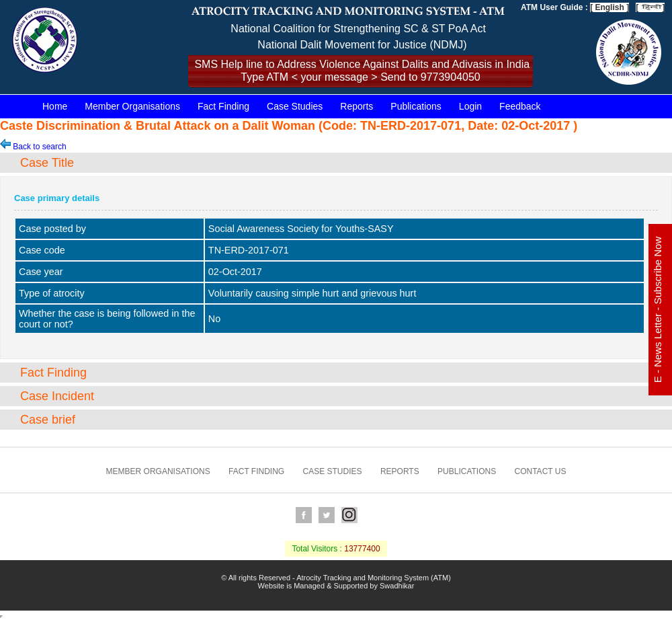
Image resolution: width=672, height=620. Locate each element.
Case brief (48, 420)
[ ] (650, 7)
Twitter (327, 515)
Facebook (304, 515)
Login (470, 106)
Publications (416, 106)
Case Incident (57, 396)
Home (55, 106)
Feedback (520, 106)
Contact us (541, 471)
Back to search (33, 147)
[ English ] (610, 7)
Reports (356, 106)
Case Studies (295, 106)
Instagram (349, 515)
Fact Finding (223, 106)
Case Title (47, 163)
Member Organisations (132, 106)
